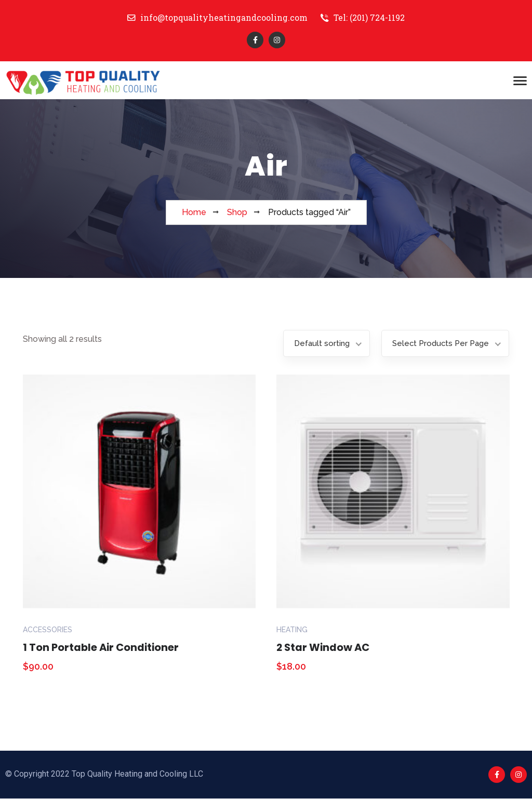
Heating (292, 630)
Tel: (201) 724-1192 (363, 18)
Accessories (48, 630)
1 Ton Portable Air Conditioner (102, 648)
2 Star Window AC (324, 648)
